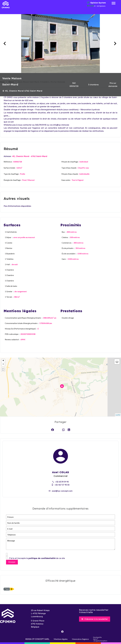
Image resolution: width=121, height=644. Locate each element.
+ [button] (3, 361)
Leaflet (118, 415)
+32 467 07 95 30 (62, 485)
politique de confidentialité (42, 558)
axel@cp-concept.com (62, 491)
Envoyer (12, 562)
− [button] (3, 364)
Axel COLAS (61, 472)
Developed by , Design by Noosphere (100, 639)
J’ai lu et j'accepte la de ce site (37, 558)
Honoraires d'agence (80, 639)
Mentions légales (61, 639)
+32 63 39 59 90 (62, 482)
